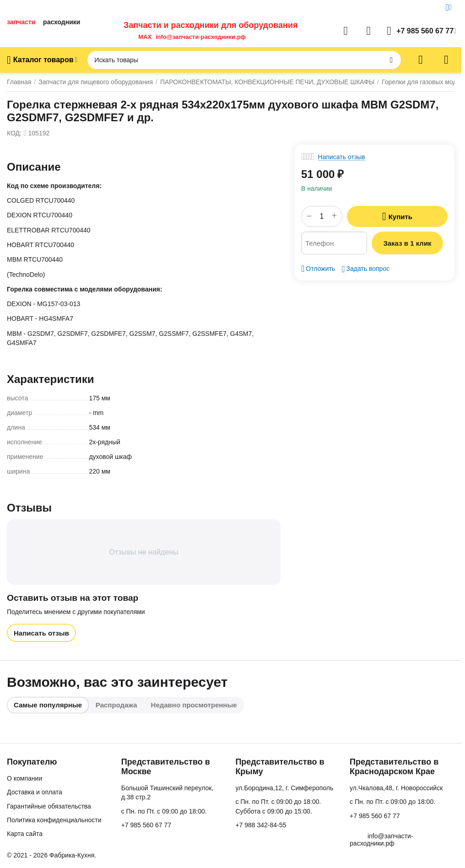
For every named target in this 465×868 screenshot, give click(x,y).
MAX (143, 37)
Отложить (318, 269)
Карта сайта (25, 834)
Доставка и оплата (35, 792)
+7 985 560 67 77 (146, 825)
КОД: (14, 133)
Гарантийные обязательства (49, 806)
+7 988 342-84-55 (261, 825)
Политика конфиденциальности (54, 820)
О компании (24, 778)
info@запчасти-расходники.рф (201, 37)
